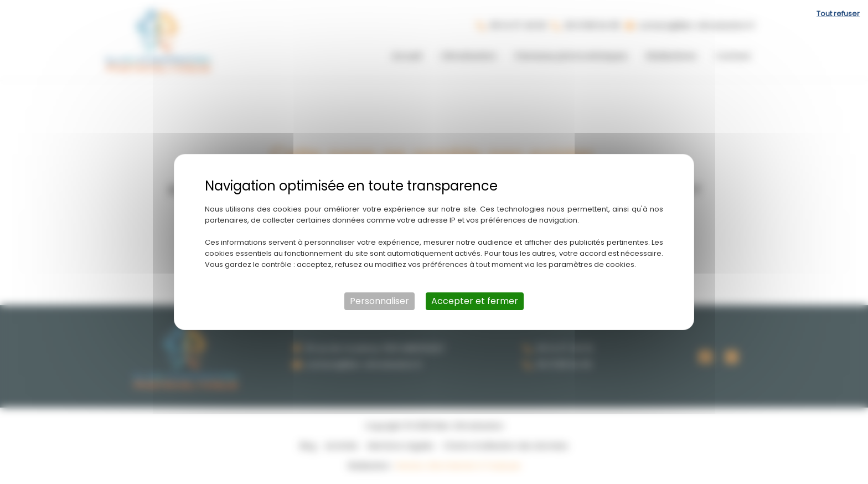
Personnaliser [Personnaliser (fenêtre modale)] (379, 301)
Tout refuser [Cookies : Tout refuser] (838, 14)
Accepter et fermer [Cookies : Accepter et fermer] (475, 301)
